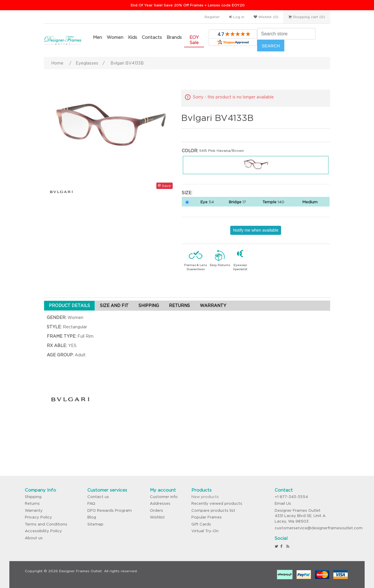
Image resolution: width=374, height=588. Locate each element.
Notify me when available (256, 230)
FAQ (91, 503)
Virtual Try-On (205, 531)
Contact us (98, 497)
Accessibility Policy (43, 531)
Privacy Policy (38, 517)
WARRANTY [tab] (213, 306)
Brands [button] (174, 37)
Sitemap (95, 524)
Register (212, 17)
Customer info (164, 497)
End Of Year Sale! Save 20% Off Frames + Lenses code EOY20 (188, 5)
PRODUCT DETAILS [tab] (69, 306)
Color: (190, 151)
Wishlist (157, 517)
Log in (237, 17)
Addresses (160, 503)
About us (34, 538)
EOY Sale (194, 40)
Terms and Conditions (46, 524)
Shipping (33, 497)
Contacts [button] (152, 37)
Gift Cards (201, 524)
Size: (187, 193)
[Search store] (286, 34)
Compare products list (213, 510)
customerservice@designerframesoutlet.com (319, 528)
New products (205, 497)
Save (165, 186)
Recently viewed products (217, 503)
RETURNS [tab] (179, 306)
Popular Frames (207, 517)
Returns (32, 503)
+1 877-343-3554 (291, 497)
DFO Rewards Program (110, 510)
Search (271, 46)
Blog (92, 517)
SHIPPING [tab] (149, 306)
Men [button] (97, 37)
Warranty (34, 510)
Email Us (283, 503)
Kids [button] (133, 37)
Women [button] (115, 37)
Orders (156, 510)
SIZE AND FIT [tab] (114, 306)
